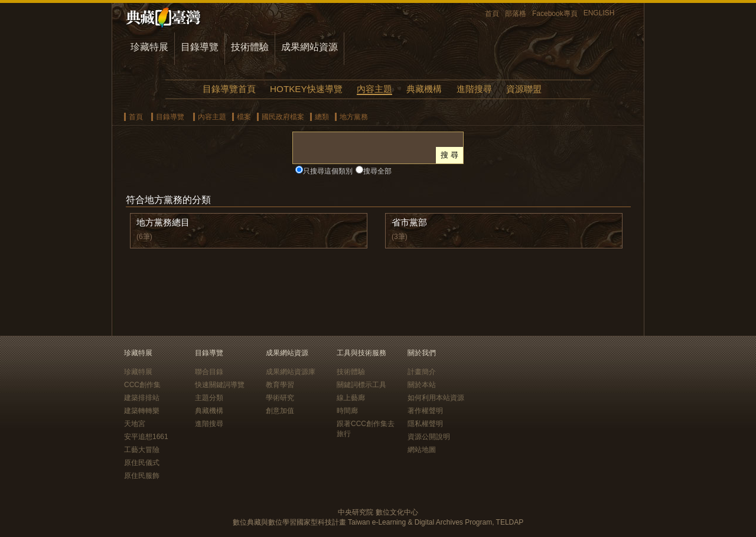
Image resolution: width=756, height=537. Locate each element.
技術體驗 (250, 47)
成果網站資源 (309, 47)
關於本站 (422, 385)
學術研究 (280, 398)
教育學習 (280, 385)
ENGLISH (599, 13)
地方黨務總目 (163, 222)
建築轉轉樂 (142, 411)
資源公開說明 (429, 437)
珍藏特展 (149, 47)
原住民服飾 (142, 476)
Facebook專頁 (555, 14)
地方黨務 (354, 117)
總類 (322, 117)
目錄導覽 (200, 47)
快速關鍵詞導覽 (220, 385)
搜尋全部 (377, 171)
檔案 (244, 117)
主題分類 (209, 398)
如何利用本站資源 (436, 398)
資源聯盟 (524, 89)
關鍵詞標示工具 (361, 385)
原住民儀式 (142, 463)
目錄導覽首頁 (229, 89)
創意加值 (280, 411)
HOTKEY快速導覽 (306, 89)
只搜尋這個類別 (328, 171)
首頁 (492, 14)
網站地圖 (422, 450)
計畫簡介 (422, 372)
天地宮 (135, 424)
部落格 (516, 14)
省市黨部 (409, 222)
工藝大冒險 (142, 450)
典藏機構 (424, 89)
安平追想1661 (146, 437)
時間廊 (347, 411)
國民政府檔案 (283, 117)
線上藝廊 (351, 398)
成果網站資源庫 (291, 372)
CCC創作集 (142, 385)
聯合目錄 (209, 372)
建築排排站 (142, 398)
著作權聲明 (425, 411)
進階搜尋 (474, 89)
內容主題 (374, 89)
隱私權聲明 (425, 424)
